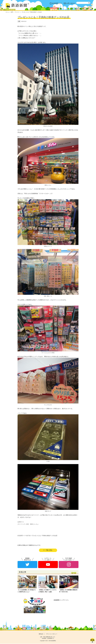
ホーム (7, 12)
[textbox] (83, 3)
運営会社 (41, 634)
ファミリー (17, 12)
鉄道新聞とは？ (56, 3)
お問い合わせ (69, 3)
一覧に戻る (48, 550)
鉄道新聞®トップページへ (61, 600)
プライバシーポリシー (52, 634)
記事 (12, 12)
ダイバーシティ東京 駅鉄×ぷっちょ (28, 524)
